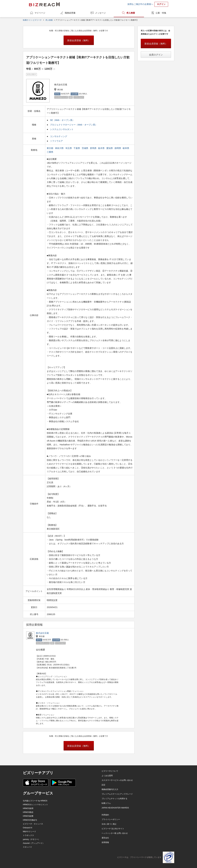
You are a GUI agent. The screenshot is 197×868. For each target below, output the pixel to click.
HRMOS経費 (28, 816)
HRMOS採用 (28, 808)
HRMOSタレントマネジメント (36, 805)
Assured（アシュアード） (34, 843)
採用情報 (105, 842)
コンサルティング (59, 136)
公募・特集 (161, 13)
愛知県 (110, 148)
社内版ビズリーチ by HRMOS (35, 801)
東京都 (50, 148)
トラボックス (28, 835)
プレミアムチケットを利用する (114, 799)
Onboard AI (28, 828)
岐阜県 (126, 148)
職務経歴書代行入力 (110, 789)
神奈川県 (60, 148)
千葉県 (77, 148)
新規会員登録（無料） (79, 40)
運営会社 (105, 838)
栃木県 (102, 148)
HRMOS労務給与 (30, 820)
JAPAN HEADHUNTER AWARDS (115, 808)
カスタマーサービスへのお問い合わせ (117, 780)
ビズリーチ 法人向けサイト (113, 829)
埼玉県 (69, 148)
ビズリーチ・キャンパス (33, 824)
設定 (103, 785)
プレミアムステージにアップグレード (117, 794)
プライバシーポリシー (111, 819)
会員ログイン (156, 55)
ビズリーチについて (110, 771)
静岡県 (118, 148)
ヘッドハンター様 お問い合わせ (115, 833)
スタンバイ (28, 847)
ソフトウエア (56, 141)
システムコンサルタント (62, 129)
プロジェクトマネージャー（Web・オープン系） (74, 125)
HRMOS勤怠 (28, 812)
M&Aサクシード (29, 832)
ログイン (161, 4)
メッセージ (100, 13)
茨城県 (85, 148)
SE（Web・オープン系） (62, 120)
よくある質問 (107, 776)
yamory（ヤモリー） (31, 839)
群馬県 (94, 148)
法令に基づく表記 (109, 824)
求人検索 (131, 13)
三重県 (50, 152)
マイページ (40, 13)
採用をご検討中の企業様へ (140, 4)
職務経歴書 (70, 13)
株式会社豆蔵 (42, 633)
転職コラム (106, 803)
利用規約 (105, 815)
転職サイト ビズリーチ (32, 20)
